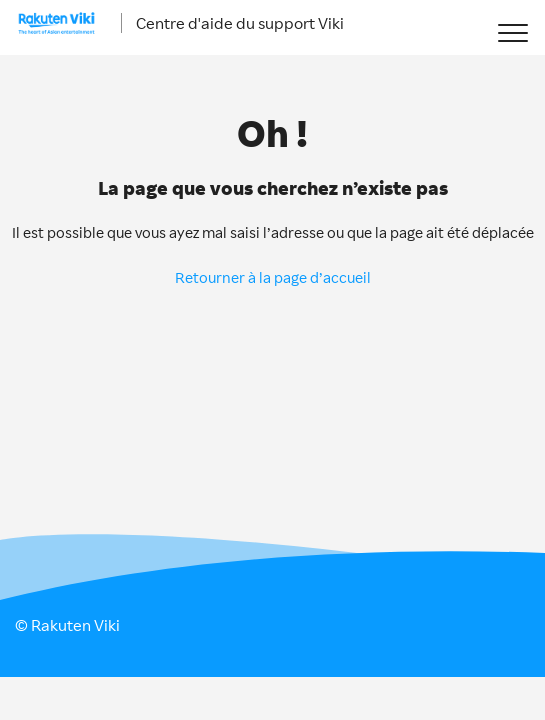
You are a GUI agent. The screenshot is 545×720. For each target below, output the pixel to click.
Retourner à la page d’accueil (273, 277)
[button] (512, 32)
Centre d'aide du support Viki (240, 23)
